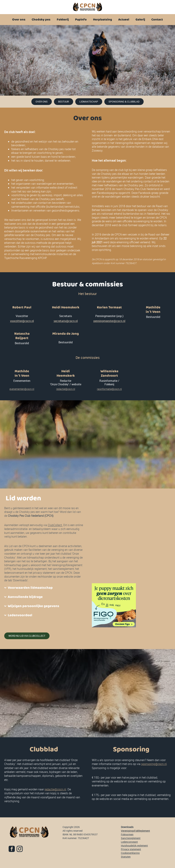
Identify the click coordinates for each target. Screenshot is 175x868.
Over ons (19, 20)
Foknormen (127, 834)
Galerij (140, 20)
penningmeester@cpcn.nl (109, 321)
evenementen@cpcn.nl (22, 389)
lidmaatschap (89, 102)
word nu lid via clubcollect (27, 636)
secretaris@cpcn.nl (66, 321)
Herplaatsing (102, 20)
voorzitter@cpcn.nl (22, 321)
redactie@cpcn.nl (66, 389)
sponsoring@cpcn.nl (154, 764)
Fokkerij (63, 20)
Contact (157, 20)
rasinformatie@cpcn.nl (109, 389)
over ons (42, 102)
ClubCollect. (55, 525)
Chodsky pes (41, 20)
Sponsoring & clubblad (124, 102)
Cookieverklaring (130, 853)
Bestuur (64, 102)
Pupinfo (81, 20)
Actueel (124, 20)
